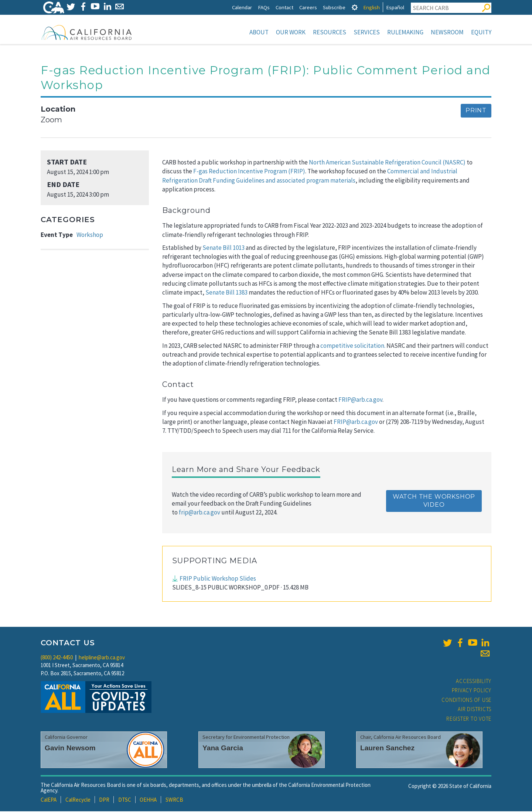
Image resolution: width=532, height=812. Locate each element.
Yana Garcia (223, 749)
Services (367, 32)
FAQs (264, 7)
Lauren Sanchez (387, 749)
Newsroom (447, 32)
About (259, 32)
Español (395, 7)
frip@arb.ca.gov (199, 513)
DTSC (125, 800)
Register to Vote (469, 719)
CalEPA (49, 800)
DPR (104, 800)
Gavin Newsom (70, 749)
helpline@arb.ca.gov (102, 658)
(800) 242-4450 (57, 658)
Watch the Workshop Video (434, 502)
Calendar (242, 7)
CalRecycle (78, 800)
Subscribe (334, 7)
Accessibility (474, 682)
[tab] (355, 7)
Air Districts (475, 710)
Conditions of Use (466, 701)
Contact (284, 7)
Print (476, 111)
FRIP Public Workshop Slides (218, 579)
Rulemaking (405, 32)
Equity (481, 32)
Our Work (291, 32)
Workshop (90, 235)
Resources (330, 32)
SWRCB (174, 800)
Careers (308, 7)
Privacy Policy (472, 691)
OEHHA (148, 800)
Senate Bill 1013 (224, 248)
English (371, 7)
